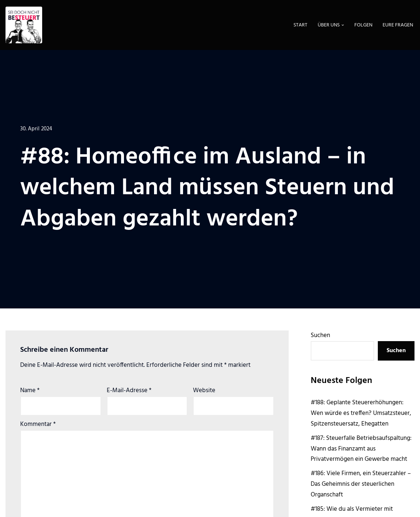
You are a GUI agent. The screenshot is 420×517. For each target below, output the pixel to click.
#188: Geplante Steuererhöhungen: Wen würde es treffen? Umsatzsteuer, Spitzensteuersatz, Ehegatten (361, 413)
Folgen (363, 25)
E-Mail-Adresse (129, 391)
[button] (343, 25)
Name (30, 391)
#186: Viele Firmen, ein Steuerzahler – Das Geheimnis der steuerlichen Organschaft (361, 484)
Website (204, 391)
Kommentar (38, 424)
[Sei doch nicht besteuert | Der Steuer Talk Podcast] (24, 25)
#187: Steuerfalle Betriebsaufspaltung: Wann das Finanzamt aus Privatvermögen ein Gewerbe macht (361, 449)
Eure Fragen (398, 25)
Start (300, 25)
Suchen (320, 335)
